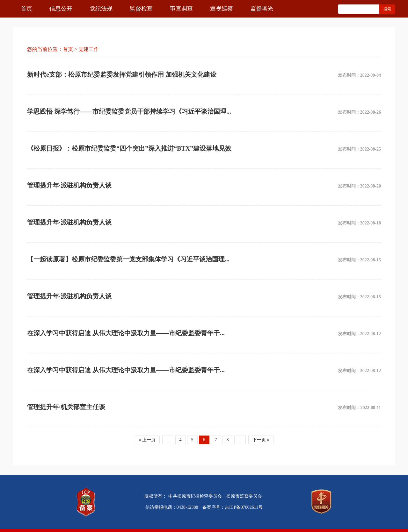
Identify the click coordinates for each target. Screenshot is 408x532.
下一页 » (261, 440)
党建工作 (89, 49)
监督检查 (141, 9)
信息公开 (61, 9)
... (168, 440)
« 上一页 (147, 440)
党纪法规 (101, 9)
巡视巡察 (222, 9)
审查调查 (181, 9)
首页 (26, 9)
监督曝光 (262, 9)
